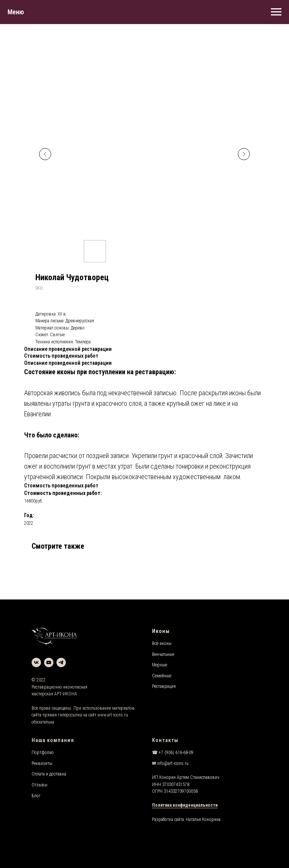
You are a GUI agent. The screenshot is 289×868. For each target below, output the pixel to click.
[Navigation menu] (276, 12)
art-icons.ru (118, 715)
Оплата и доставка (49, 774)
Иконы (161, 631)
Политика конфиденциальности (185, 805)
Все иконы (162, 643)
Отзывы (40, 785)
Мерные (160, 665)
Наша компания (53, 740)
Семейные (162, 676)
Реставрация (164, 686)
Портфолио (43, 753)
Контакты (165, 740)
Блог (36, 796)
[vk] (36, 662)
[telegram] (61, 662)
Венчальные (163, 654)
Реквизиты (42, 763)
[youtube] (49, 662)
